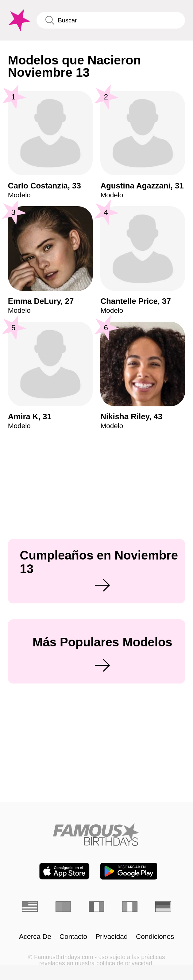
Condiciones (155, 937)
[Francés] (96, 907)
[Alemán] (163, 907)
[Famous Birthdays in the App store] (64, 871)
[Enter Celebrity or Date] (111, 20)
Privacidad (112, 937)
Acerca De (35, 937)
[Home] (96, 835)
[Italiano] (130, 907)
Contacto (73, 937)
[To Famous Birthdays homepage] (18, 20)
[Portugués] (63, 907)
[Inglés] (30, 907)
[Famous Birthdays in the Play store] (129, 871)
